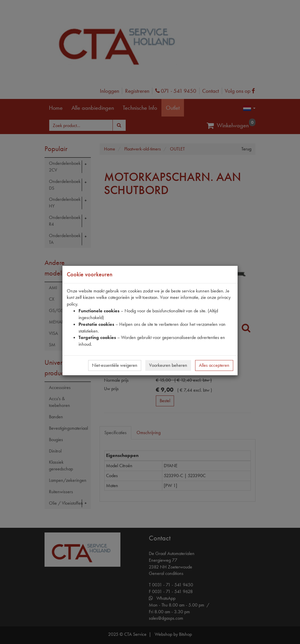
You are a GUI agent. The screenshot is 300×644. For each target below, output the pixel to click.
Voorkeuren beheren (168, 365)
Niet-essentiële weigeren (115, 365)
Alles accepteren (214, 365)
